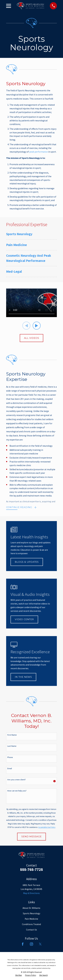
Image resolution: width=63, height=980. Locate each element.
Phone (10, 757)
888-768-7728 (31, 869)
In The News (23, 677)
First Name (12, 735)
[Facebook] (23, 944)
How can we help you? (17, 791)
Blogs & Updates (27, 562)
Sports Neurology (31, 913)
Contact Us (31, 930)
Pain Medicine (31, 919)
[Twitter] (40, 944)
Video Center (24, 619)
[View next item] (37, 326)
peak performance (39, 152)
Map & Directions (31, 893)
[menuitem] (32, 235)
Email (10, 768)
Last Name (12, 746)
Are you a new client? (17, 780)
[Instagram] (31, 944)
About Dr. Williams (31, 908)
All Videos (32, 338)
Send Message (31, 836)
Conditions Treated (31, 924)
